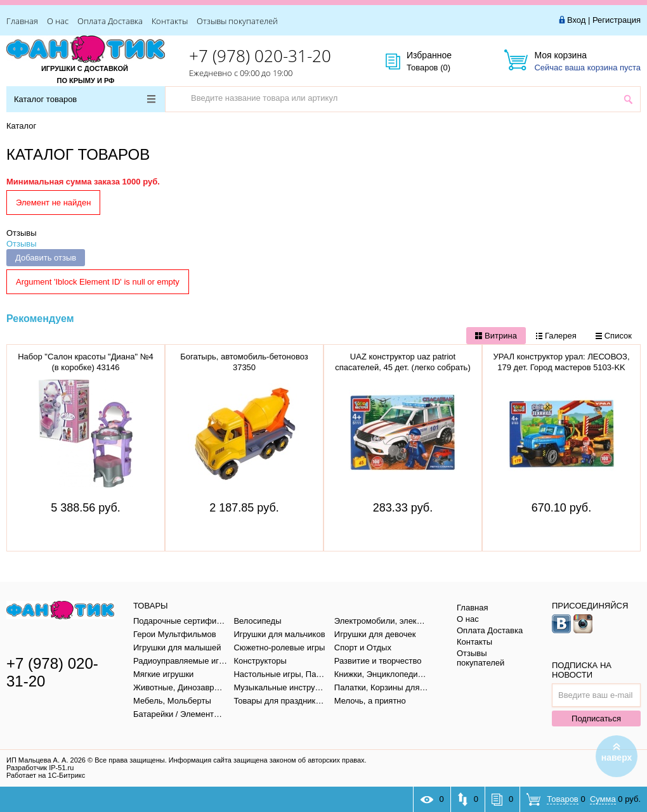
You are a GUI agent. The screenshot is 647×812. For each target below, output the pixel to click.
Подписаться (596, 719)
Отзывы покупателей (237, 21)
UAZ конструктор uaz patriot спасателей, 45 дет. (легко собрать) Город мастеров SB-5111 (402, 367)
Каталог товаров (85, 99)
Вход (576, 20)
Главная (22, 21)
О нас (58, 21)
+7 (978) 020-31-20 (260, 56)
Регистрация (617, 20)
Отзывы (22, 233)
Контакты (170, 21)
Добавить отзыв (46, 258)
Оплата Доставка (110, 21)
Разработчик (40, 768)
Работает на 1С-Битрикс (46, 775)
